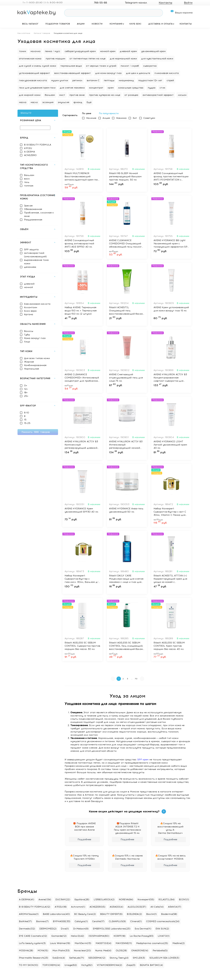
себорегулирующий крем (80, 51)
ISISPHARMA (99, 936)
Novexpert (146, 900)
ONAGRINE (140, 951)
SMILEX (139, 958)
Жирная (29, 362)
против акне (77, 95)
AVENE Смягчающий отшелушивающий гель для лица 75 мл (126, 378)
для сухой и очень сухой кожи (37, 66)
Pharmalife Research (34, 958)
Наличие (91, 118)
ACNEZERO (30, 155)
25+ (26, 396)
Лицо (27, 342)
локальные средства (131, 88)
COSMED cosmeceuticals (163, 921)
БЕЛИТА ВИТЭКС (151, 965)
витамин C (93, 80)
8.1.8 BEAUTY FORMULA (38, 145)
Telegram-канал (134, 3)
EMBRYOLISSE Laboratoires (112, 929)
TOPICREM (51, 965)
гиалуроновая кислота (33, 80)
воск (27, 179)
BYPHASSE (62, 921)
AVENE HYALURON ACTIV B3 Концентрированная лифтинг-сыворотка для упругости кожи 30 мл (170, 378)
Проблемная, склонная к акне (39, 214)
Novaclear (82, 951)
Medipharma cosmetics (152, 943)
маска (23, 102)
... (132, 679)
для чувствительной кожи (157, 59)
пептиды (109, 80)
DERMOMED (48, 929)
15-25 (27, 423)
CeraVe (98, 921)
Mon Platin (61, 951)
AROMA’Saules (29, 914)
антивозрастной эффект (158, 95)
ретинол (77, 80)
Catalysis (81, 921)
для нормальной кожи (123, 59)
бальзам (50, 95)
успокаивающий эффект (34, 73)
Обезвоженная (33, 209)
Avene (45, 900)
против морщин (55, 59)
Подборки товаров (58, 24)
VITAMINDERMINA (110, 965)
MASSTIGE (104, 943)
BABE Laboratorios (56, 914)
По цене (88, 113)
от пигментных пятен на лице (87, 59)
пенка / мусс (53, 51)
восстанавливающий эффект (73, 73)
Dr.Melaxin (81, 929)
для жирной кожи (30, 95)
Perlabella (160, 951)
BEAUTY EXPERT (111, 914)
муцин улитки (60, 80)
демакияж (30, 267)
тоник (23, 51)
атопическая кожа (30, 59)
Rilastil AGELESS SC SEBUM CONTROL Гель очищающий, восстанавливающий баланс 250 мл (127, 646)
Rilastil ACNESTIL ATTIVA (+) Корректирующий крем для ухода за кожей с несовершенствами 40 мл (170, 579)
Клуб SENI (135, 24)
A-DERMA (30, 152)
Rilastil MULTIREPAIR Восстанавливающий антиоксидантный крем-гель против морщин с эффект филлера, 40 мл (82, 177)
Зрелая (28, 206)
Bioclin (152, 914)
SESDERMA (97, 958)
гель (27, 182)
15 (25, 420)
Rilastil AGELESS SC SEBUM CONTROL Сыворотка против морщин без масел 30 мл (82, 646)
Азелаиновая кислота (37, 304)
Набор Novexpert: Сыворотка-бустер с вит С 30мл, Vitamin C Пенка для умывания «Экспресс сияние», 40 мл (170, 512)
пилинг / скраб (130, 66)
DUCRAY (63, 900)
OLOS (121, 951)
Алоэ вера (30, 311)
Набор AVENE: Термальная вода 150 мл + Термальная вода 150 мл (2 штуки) (81, 311)
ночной (28, 287)
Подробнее (84, 839)
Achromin (78, 907)
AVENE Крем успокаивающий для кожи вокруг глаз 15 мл (171, 309)
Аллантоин (31, 307)
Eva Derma (143, 929)
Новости (97, 24)
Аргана (29, 314)
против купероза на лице (105, 95)
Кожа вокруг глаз (35, 338)
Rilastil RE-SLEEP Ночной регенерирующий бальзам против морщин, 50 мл (125, 177)
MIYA (43, 951)
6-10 (27, 413)
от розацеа (131, 95)
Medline (179, 943)
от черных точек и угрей (101, 66)
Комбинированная (35, 365)
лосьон (182, 95)
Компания (116, 24)
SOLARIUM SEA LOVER (164, 958)
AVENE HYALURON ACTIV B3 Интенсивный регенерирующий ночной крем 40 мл (126, 445)
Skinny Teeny (119, 958)
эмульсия (63, 102)
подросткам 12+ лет (150, 80)
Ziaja (131, 965)
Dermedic (27, 929)
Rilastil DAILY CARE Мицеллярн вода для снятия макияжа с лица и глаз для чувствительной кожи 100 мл (127, 579)
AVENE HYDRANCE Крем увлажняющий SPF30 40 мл (81, 510)
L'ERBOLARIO (104, 900)
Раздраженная (33, 220)
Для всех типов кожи (37, 358)
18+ (26, 393)
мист (62, 95)
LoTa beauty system (32, 943)
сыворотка (150, 66)
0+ (26, 386)
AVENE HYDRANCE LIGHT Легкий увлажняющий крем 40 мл (170, 445)
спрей (170, 80)
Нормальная (32, 369)
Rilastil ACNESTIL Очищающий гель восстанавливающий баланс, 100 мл (127, 311)
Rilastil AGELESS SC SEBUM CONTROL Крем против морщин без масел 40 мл (169, 646)
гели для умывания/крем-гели (37, 88)
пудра (152, 88)
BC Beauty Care (85, 914)
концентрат (96, 88)
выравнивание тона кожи (36, 262)
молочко (36, 51)
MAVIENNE (124, 943)
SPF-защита (31, 250)
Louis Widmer (60, 943)
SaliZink (59, 958)
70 (136, 679)
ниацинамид (126, 80)
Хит (135, 118)
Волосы (29, 331)
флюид (78, 102)
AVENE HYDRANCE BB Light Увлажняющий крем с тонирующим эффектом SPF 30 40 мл (171, 244)
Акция (106, 118)
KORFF (120, 936)
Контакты (186, 24)
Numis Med (103, 951)
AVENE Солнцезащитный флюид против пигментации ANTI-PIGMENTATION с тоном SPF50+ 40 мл (171, 177)
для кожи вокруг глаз (108, 73)
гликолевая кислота (167, 73)
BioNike (25, 921)
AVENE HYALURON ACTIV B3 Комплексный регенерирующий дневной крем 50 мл (81, 445)
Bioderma (169, 914)
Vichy (87, 965)
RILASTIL (167, 900)
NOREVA (126, 900)
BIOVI (184, 900)
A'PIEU (28, 148)
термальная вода (71, 66)
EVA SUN (162, 929)
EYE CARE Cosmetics (33, 936)
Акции (81, 24)
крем (111, 88)
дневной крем (128, 51)
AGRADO (116, 907)
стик (162, 88)
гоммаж (29, 186)
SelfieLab (77, 958)
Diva (65, 929)
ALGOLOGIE (137, 907)
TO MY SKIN (29, 965)
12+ (26, 389)
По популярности (110, 113)
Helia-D (78, 936)
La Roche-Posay (142, 936)
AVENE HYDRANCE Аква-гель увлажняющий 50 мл (126, 510)
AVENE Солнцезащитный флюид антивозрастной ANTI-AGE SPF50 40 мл (79, 244)
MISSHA (26, 951)
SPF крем (143, 760)
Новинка (121, 118)
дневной (29, 284)
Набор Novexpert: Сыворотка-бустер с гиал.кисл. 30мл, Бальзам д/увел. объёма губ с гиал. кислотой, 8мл (82, 579)
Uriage (71, 965)
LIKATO (164, 936)
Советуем (149, 118)
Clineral (136, 921)
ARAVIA (175, 907)
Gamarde (59, 936)
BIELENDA (134, 914)
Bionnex (42, 921)
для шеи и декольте (138, 73)
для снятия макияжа (72, 88)
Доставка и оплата (160, 24)
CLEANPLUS (117, 921)
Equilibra (82, 900)
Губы (27, 335)
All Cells (157, 907)
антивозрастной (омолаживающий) (35, 255)
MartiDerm (83, 943)
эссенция (48, 102)
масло (34, 102)
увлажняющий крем (153, 51)
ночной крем (108, 51)
